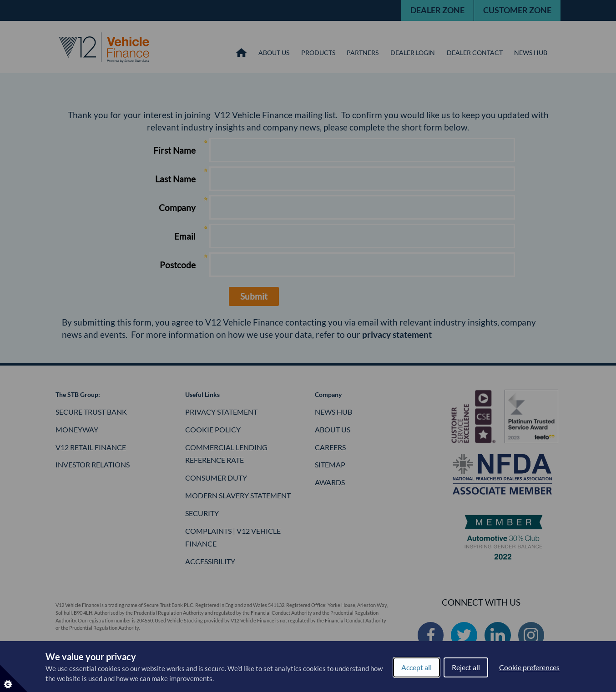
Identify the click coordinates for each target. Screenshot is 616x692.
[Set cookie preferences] (14, 678)
